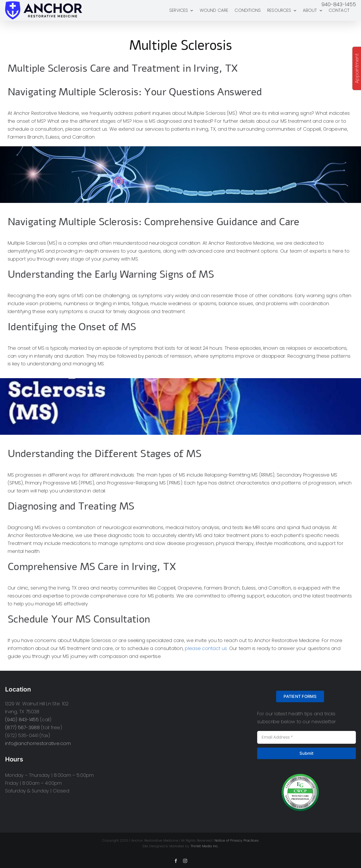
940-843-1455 (339, 4)
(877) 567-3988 (22, 727)
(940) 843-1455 (22, 720)
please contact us (206, 648)
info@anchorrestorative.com (38, 743)
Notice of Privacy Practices (237, 840)
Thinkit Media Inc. (205, 846)
